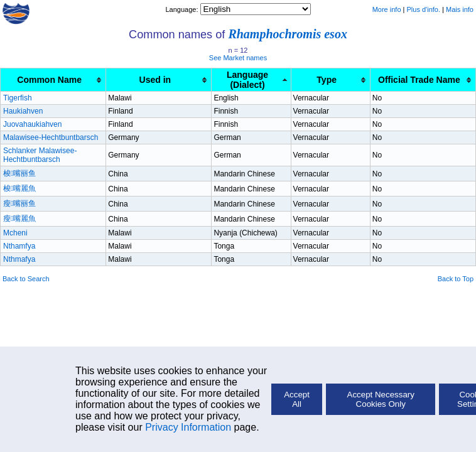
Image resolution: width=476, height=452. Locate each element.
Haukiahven (23, 111)
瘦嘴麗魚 (19, 218)
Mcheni (15, 233)
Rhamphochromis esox (287, 34)
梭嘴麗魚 (19, 188)
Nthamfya (19, 246)
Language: (182, 9)
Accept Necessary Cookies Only (381, 399)
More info (387, 9)
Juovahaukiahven (32, 124)
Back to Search (26, 279)
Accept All (297, 399)
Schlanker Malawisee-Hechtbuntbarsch (40, 155)
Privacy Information (188, 427)
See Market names (238, 58)
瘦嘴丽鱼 (19, 203)
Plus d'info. (424, 9)
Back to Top (456, 279)
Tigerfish (18, 98)
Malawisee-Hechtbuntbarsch (51, 137)
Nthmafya (19, 259)
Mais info (460, 9)
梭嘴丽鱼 (19, 173)
